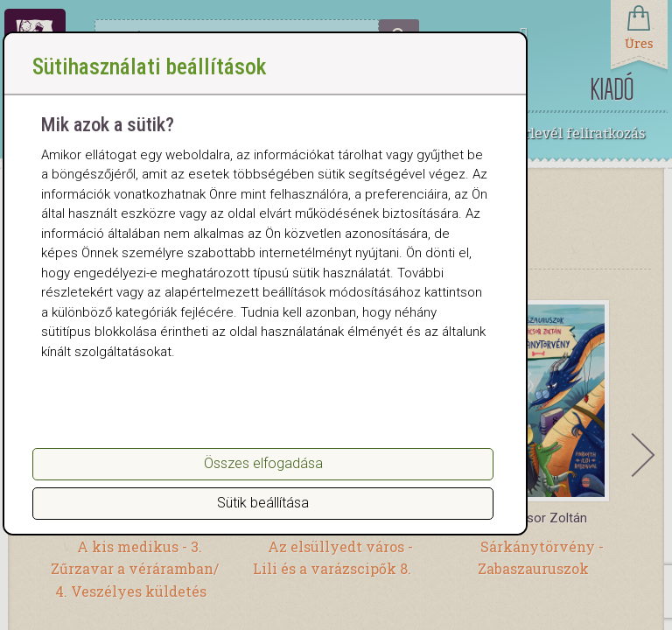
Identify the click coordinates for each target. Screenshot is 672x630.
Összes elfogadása (263, 463)
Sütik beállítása (263, 503)
